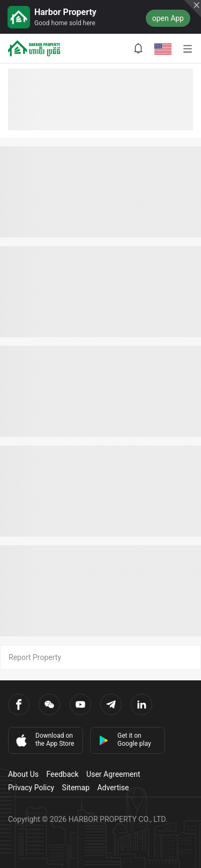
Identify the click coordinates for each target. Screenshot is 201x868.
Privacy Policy (31, 788)
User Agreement (113, 774)
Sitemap (76, 788)
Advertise (113, 788)
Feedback (62, 774)
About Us (23, 774)
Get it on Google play (125, 740)
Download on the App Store (44, 740)
